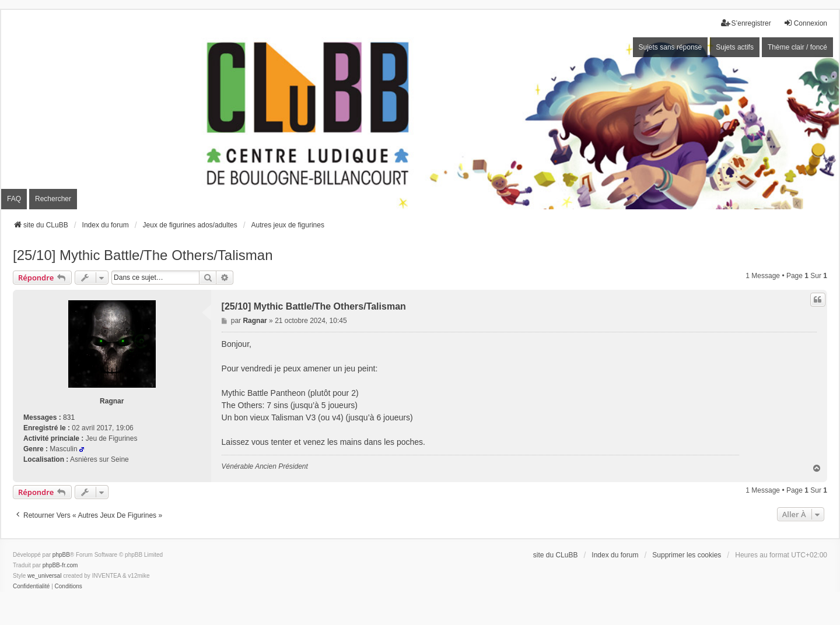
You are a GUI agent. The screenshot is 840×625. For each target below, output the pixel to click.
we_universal (44, 576)
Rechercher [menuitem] (53, 199)
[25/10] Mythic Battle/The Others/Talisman (143, 255)
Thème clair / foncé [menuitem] (797, 47)
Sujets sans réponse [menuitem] (671, 47)
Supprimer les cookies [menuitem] (687, 555)
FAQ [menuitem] (14, 199)
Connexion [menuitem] (805, 23)
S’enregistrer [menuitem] (746, 23)
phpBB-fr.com (60, 565)
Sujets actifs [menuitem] (735, 47)
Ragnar (112, 401)
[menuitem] (31, 587)
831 (69, 417)
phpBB (61, 555)
